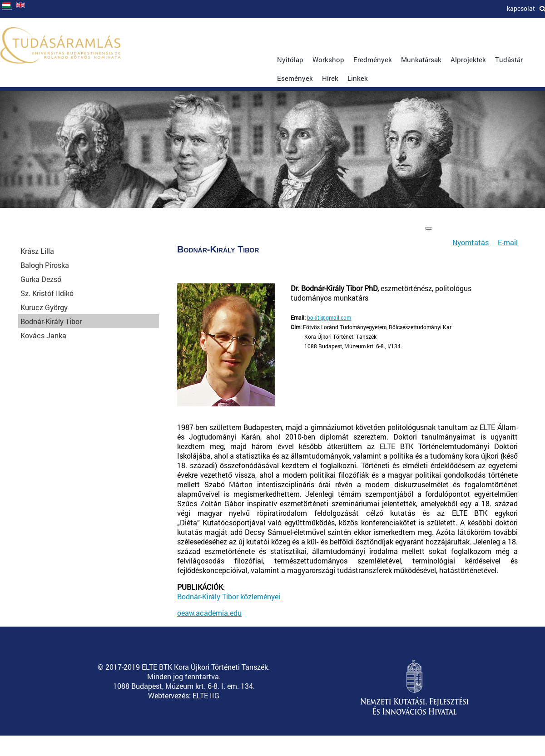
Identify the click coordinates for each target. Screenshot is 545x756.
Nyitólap (290, 59)
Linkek (358, 78)
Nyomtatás (471, 242)
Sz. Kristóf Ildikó (47, 293)
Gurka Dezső (41, 279)
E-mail (508, 242)
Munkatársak (421, 59)
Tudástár (509, 59)
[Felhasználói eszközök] (429, 228)
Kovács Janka (43, 335)
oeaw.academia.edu (209, 613)
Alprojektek (468, 59)
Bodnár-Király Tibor (51, 321)
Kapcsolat (521, 8)
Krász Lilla (37, 251)
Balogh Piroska (45, 265)
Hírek (330, 78)
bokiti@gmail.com (329, 317)
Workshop (328, 59)
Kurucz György (44, 307)
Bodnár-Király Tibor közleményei (229, 596)
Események (295, 78)
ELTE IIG (206, 695)
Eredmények (373, 59)
